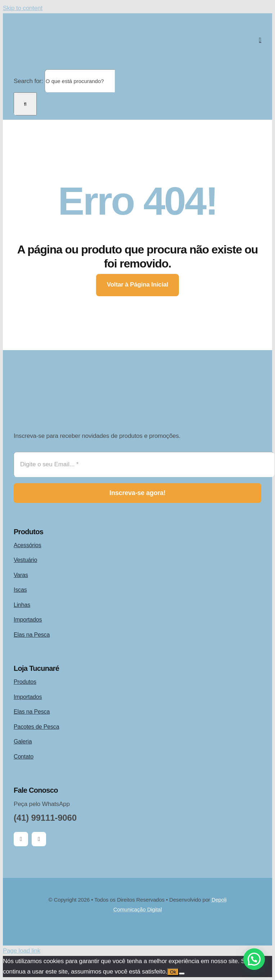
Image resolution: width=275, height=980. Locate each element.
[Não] (182, 974)
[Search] (25, 104)
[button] (254, 959)
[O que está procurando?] (80, 81)
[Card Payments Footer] (137, 928)
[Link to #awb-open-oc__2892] (260, 40)
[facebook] (21, 839)
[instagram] (39, 839)
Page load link (22, 951)
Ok (173, 972)
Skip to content (23, 8)
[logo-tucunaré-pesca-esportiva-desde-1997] (86, 21)
